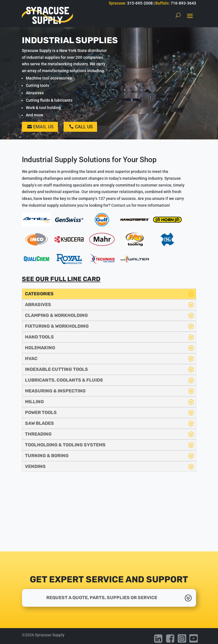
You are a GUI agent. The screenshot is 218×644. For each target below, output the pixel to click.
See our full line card (61, 279)
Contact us (121, 205)
